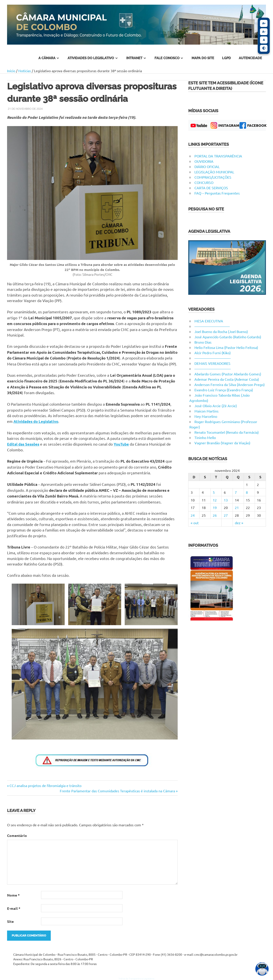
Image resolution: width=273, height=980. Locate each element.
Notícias (25, 71)
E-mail (14, 908)
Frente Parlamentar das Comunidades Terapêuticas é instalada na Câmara (117, 791)
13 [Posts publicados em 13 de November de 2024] (226, 500)
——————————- (213, 358)
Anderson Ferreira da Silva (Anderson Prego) (230, 384)
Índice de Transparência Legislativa (136, 978)
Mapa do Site (203, 58)
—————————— (212, 326)
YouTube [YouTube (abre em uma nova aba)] (121, 444)
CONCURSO (204, 182)
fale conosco (167, 58)
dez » (239, 523)
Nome (13, 895)
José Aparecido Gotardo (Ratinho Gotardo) (228, 337)
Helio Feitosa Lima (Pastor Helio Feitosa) (226, 347)
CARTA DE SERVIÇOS (211, 188)
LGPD (226, 58)
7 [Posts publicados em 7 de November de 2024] (236, 492)
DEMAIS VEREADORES (212, 363)
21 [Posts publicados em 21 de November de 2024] (237, 507)
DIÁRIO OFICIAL (207, 166)
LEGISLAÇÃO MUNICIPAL (214, 172)
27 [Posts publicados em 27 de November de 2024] (226, 515)
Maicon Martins (206, 411)
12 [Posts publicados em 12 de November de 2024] (215, 500)
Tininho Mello (205, 437)
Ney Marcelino (206, 416)
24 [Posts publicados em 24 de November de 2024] (193, 515)
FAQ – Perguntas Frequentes (217, 193)
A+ (264, 23)
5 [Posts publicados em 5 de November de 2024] (214, 492)
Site (10, 921)
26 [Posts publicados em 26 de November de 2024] (215, 515)
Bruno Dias (203, 342)
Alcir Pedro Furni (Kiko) (213, 353)
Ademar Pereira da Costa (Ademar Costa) (227, 379)
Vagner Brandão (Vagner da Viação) (222, 443)
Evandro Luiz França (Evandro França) (224, 390)
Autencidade (250, 58)
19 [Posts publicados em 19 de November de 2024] (215, 507)
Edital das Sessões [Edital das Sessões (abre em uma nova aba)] (23, 444)
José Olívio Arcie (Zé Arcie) (216, 406)
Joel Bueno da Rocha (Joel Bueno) (221, 331)
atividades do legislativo (91, 58)
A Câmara (47, 58)
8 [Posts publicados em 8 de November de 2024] (247, 492)
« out (195, 523)
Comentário (17, 835)
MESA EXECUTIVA (209, 321)
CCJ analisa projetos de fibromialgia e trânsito (45, 785)
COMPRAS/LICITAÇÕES (213, 177)
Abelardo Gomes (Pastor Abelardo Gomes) (228, 374)
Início (11, 71)
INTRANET (134, 58)
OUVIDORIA (204, 161)
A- (264, 32)
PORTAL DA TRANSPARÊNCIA (218, 156)
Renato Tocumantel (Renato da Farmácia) (227, 432)
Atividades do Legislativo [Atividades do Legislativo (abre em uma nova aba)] (36, 421)
